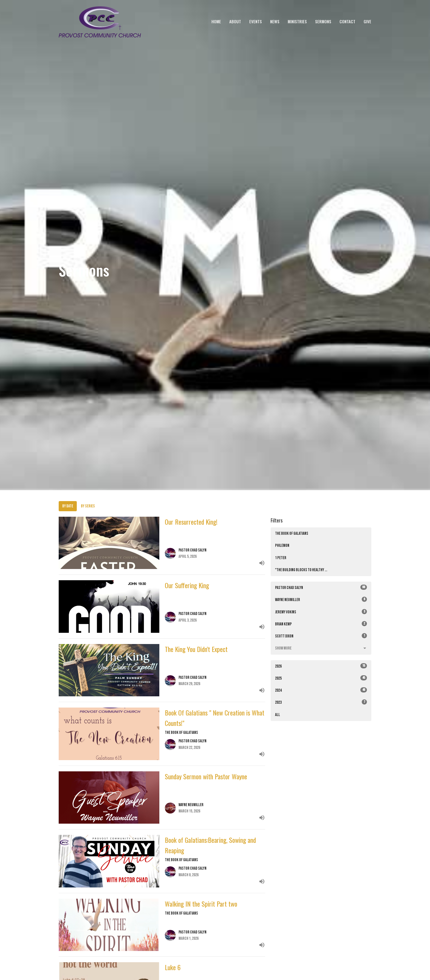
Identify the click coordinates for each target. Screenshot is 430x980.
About (235, 21)
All (278, 715)
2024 (321, 690)
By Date (68, 506)
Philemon (282, 546)
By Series (88, 506)
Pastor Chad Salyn (321, 587)
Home (216, 21)
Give (367, 21)
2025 (321, 678)
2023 (321, 702)
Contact (347, 21)
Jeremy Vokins (321, 612)
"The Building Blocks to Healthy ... (301, 570)
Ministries (297, 21)
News (275, 21)
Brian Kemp (321, 624)
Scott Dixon (321, 636)
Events (256, 21)
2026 (321, 666)
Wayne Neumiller (321, 600)
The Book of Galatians (292, 534)
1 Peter (281, 558)
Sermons (323, 21)
